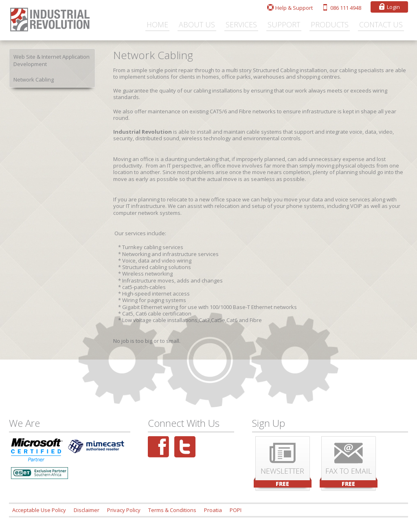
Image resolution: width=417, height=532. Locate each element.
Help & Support (294, 8)
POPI (236, 510)
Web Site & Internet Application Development (52, 60)
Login (393, 7)
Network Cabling (34, 79)
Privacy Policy (124, 510)
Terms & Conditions (172, 510)
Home (157, 24)
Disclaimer (87, 510)
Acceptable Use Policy (39, 510)
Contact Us (381, 24)
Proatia (213, 510)
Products (330, 24)
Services (241, 24)
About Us (197, 24)
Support (284, 24)
